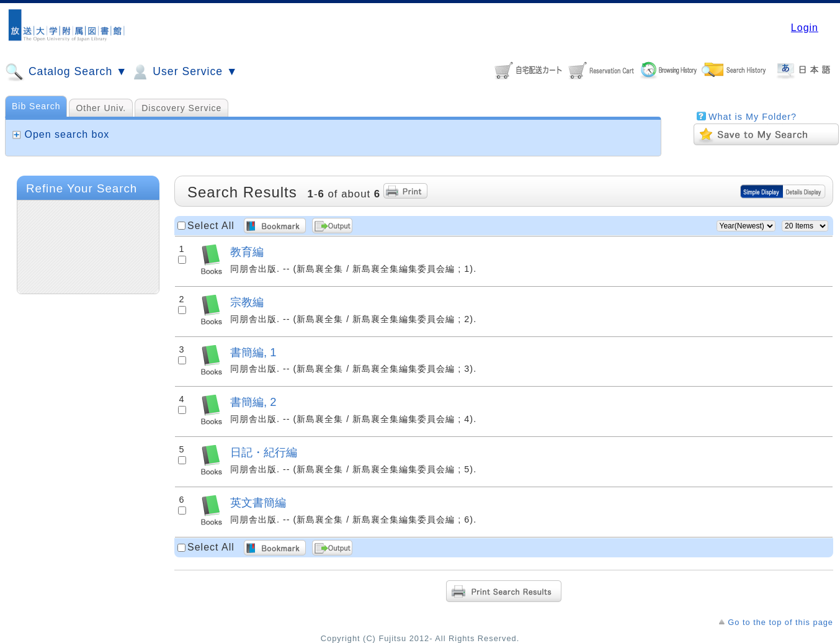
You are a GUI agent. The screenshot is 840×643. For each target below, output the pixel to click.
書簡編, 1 (253, 352)
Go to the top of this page (780, 622)
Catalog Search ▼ (66, 72)
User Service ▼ (184, 72)
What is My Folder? (753, 117)
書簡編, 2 (253, 402)
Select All (211, 226)
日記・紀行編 (264, 452)
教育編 (247, 252)
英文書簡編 (258, 502)
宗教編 (247, 302)
